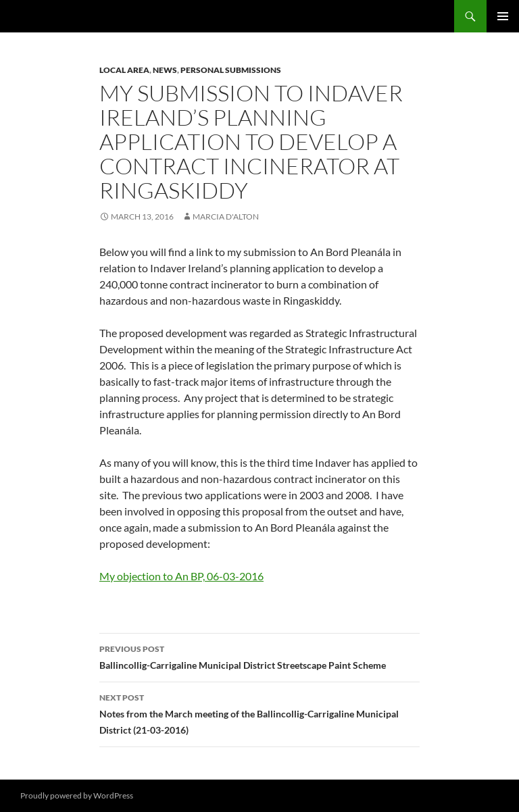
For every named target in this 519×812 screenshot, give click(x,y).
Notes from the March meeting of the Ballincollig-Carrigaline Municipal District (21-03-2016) (259, 713)
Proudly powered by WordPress (77, 795)
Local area (124, 70)
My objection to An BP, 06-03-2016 (181, 576)
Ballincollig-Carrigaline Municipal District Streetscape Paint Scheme (259, 656)
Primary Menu (503, 16)
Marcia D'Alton (226, 217)
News (165, 70)
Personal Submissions (231, 70)
